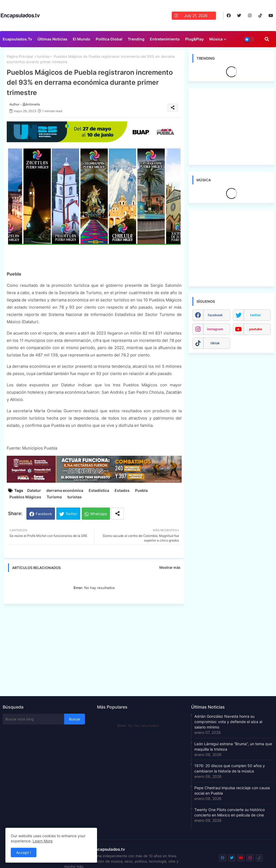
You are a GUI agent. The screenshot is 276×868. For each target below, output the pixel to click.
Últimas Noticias (52, 39)
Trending (136, 39)
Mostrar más (170, 567)
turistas (43, 56)
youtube (256, 329)
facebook (215, 315)
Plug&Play (194, 39)
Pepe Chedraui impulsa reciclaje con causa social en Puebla (232, 790)
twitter (256, 315)
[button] (267, 39)
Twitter (71, 514)
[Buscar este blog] (33, 719)
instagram (215, 329)
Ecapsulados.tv (17, 39)
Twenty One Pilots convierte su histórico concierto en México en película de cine (230, 812)
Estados (122, 490)
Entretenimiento (165, 39)
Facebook (44, 514)
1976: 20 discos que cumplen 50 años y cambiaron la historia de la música (230, 768)
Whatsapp (99, 514)
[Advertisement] (97, 648)
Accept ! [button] (24, 852)
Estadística (99, 490)
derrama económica (65, 490)
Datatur (34, 490)
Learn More (43, 841)
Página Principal (20, 56)
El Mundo (82, 39)
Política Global (109, 39)
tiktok (215, 343)
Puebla (141, 490)
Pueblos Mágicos (25, 497)
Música (216, 39)
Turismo (54, 497)
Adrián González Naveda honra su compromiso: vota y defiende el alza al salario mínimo (228, 722)
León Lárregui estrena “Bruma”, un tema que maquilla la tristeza (233, 746)
